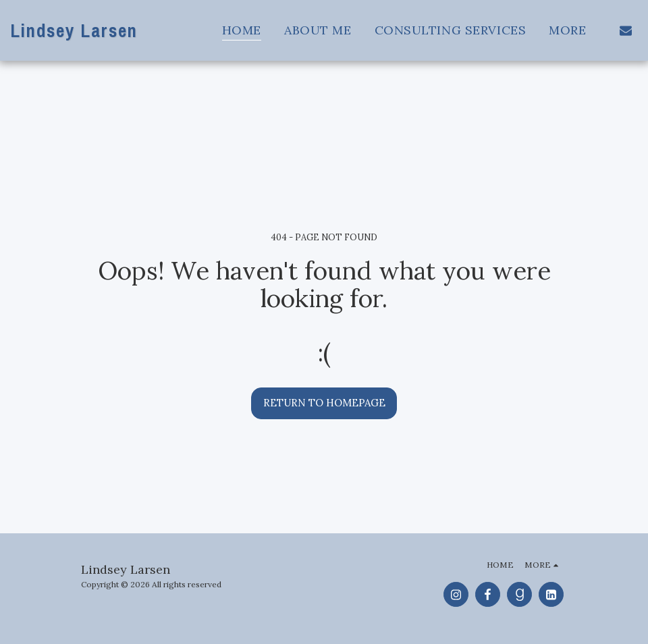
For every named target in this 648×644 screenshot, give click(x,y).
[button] (626, 30)
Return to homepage (324, 403)
